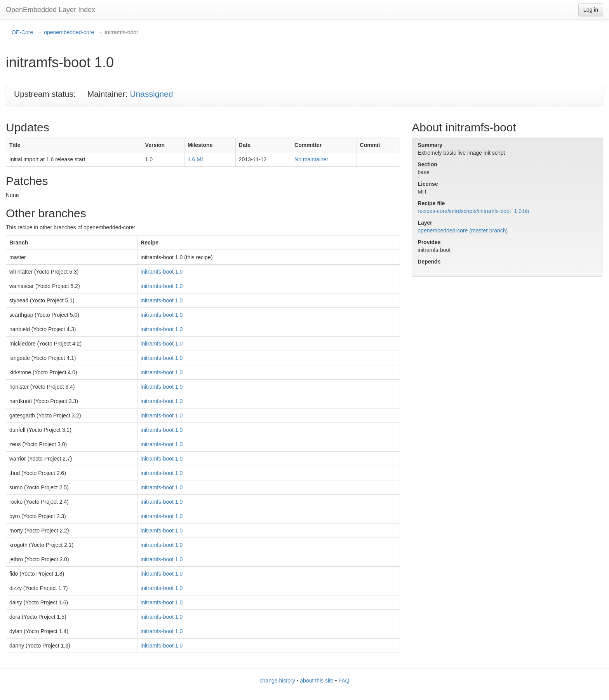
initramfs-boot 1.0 (162, 272)
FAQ (344, 681)
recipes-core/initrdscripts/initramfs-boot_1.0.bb (473, 211)
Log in (591, 10)
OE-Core (22, 32)
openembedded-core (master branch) (463, 230)
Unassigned (151, 94)
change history (278, 681)
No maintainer (311, 159)
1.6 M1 (196, 159)
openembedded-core (69, 32)
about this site (317, 681)
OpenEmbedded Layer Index (50, 10)
